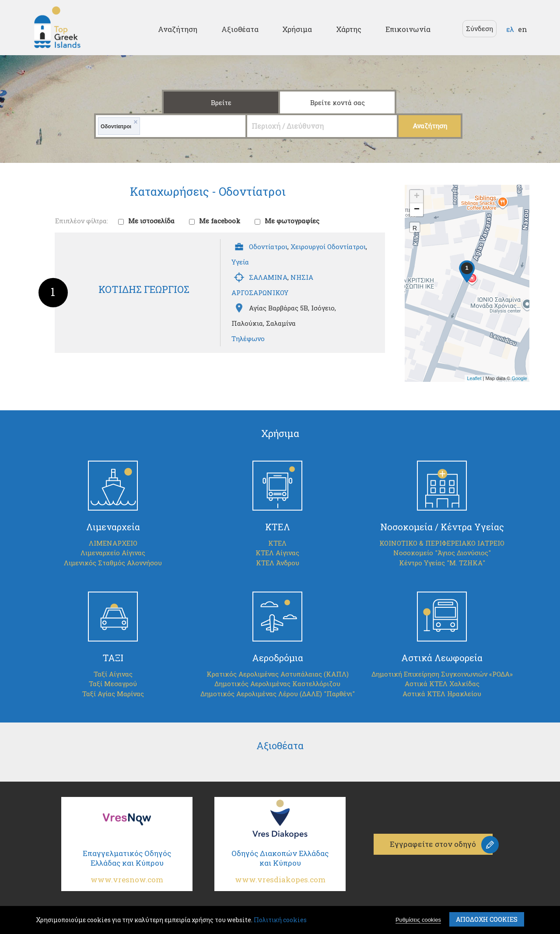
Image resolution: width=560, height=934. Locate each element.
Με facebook (220, 221)
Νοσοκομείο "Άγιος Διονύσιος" (442, 553)
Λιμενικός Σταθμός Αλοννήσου (113, 563)
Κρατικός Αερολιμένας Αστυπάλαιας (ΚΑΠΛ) (278, 674)
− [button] (417, 210)
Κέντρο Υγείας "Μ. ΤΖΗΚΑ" (442, 563)
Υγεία (240, 262)
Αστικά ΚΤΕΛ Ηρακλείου (442, 694)
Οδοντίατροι (268, 247)
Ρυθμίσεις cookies (418, 920)
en (523, 29)
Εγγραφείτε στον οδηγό (433, 844)
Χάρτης (349, 29)
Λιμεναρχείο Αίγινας (113, 553)
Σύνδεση (479, 28)
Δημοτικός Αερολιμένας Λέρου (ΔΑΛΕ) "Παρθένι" (278, 694)
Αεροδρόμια (278, 658)
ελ (510, 29)
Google (520, 378)
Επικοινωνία (408, 29)
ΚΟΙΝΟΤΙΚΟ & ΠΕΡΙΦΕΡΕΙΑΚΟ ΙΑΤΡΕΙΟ (442, 543)
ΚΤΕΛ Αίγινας (277, 553)
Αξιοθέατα (240, 29)
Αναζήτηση (178, 29)
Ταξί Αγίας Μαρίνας (113, 694)
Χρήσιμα (297, 29)
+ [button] (417, 197)
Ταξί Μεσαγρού (113, 684)
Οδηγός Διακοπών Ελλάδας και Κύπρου (280, 870)
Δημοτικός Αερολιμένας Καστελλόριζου (277, 684)
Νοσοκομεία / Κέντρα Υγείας (442, 527)
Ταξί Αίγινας (113, 674)
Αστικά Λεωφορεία (442, 658)
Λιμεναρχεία (113, 527)
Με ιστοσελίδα (151, 221)
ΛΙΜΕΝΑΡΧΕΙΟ (113, 543)
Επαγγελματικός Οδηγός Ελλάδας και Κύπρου (127, 870)
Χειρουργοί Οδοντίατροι (328, 247)
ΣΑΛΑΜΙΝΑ (268, 277)
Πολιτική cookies (280, 920)
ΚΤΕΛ (278, 527)
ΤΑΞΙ (113, 658)
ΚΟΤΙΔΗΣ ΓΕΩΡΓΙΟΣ (144, 289)
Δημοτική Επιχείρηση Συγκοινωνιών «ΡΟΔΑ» (442, 674)
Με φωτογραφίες (292, 221)
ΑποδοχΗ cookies (487, 919)
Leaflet (474, 378)
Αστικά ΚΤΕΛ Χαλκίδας (442, 684)
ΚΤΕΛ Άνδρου (278, 563)
